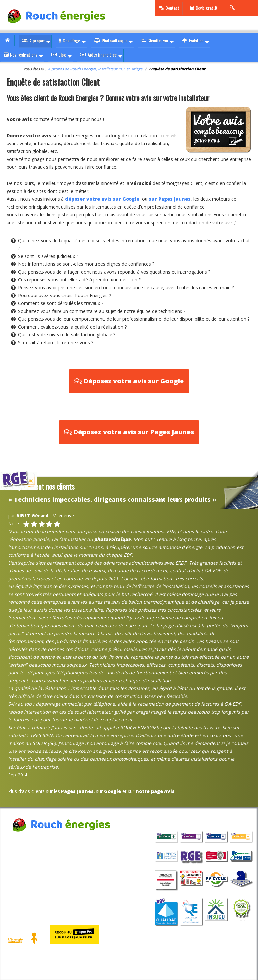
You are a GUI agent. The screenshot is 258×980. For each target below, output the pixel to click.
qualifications (175, 819)
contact (93, 864)
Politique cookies (67, 880)
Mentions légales (27, 880)
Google (112, 791)
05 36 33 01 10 (35, 864)
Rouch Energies (24, 840)
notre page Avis (155, 791)
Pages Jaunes (77, 791)
